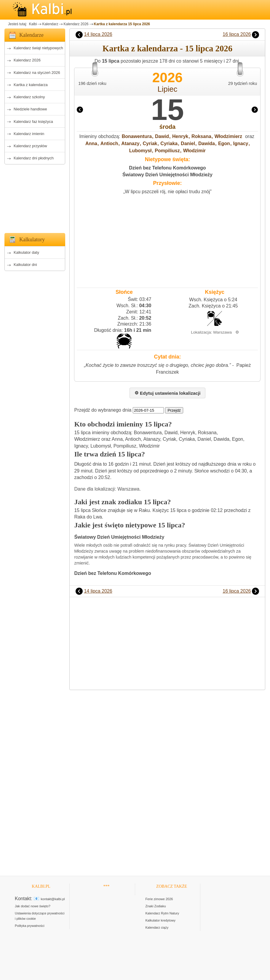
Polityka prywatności (30, 926)
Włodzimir (194, 151)
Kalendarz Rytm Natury (162, 913)
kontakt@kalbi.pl (53, 899)
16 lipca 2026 (237, 34)
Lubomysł (140, 151)
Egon (224, 143)
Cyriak (150, 143)
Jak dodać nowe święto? (33, 906)
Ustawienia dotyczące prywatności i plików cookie (40, 916)
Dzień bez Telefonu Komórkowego (167, 168)
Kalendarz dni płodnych (34, 158)
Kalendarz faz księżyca (33, 122)
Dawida (207, 143)
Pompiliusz (167, 151)
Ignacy (241, 143)
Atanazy (130, 143)
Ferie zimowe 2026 (159, 899)
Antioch (109, 143)
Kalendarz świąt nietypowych (38, 48)
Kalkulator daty (26, 252)
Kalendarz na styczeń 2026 (37, 73)
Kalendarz (50, 24)
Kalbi (32, 24)
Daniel (188, 143)
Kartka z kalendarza (31, 85)
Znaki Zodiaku (156, 906)
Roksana (201, 136)
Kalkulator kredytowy (161, 920)
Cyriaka (169, 143)
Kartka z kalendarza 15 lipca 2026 (122, 24)
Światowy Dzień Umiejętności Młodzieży (167, 175)
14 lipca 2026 (98, 34)
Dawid (162, 136)
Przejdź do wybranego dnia (103, 410)
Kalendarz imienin (29, 134)
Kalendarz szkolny (29, 97)
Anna (91, 143)
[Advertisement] (35, 197)
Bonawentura (137, 136)
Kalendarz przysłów (30, 146)
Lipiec (168, 89)
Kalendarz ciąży (157, 927)
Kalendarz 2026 (76, 24)
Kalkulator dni (25, 265)
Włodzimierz (228, 136)
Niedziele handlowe (30, 109)
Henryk (180, 136)
